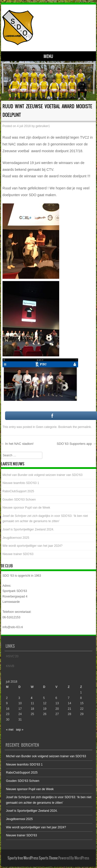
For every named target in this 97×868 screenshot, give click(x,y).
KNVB (10, 666)
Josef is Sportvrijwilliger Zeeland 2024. (28, 529)
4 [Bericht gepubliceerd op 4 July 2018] (32, 698)
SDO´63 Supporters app (76, 444)
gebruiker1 (43, 126)
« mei (10, 730)
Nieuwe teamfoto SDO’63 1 (21, 483)
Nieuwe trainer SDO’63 (18, 554)
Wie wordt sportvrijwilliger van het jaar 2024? (33, 546)
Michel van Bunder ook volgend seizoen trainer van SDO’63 (43, 475)
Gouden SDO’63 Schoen (19, 500)
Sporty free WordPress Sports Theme (33, 858)
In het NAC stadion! (17, 444)
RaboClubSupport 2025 (18, 491)
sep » (20, 730)
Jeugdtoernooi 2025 (16, 538)
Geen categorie (46, 427)
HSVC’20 (12, 656)
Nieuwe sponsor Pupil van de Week (26, 508)
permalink (84, 427)
